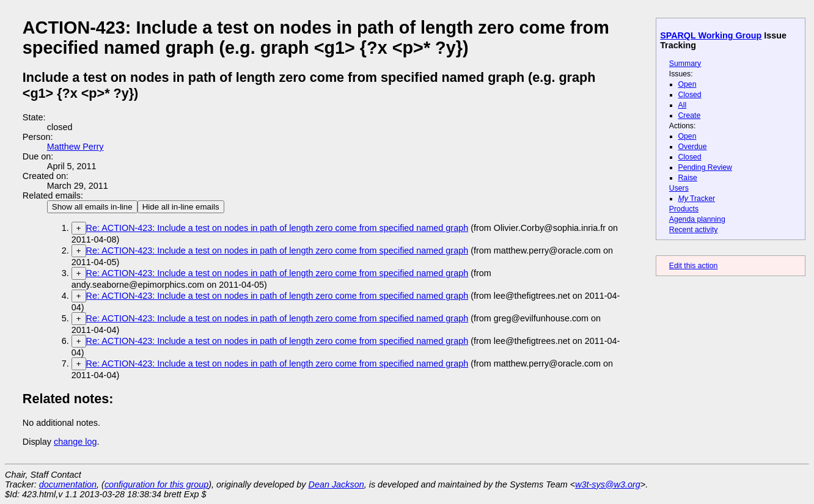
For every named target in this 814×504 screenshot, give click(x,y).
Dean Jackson (336, 484)
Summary (685, 64)
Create (690, 115)
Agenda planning (697, 219)
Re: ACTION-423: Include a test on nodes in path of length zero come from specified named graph (277, 228)
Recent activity (694, 230)
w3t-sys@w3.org (608, 484)
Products (684, 209)
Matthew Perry (75, 147)
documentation (68, 484)
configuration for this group (156, 484)
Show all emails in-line (92, 207)
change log (75, 442)
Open (687, 84)
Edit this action (694, 266)
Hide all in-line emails (181, 207)
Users (679, 188)
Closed (690, 95)
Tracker (697, 199)
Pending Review (705, 167)
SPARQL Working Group (711, 35)
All (683, 105)
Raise (688, 178)
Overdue (693, 147)
